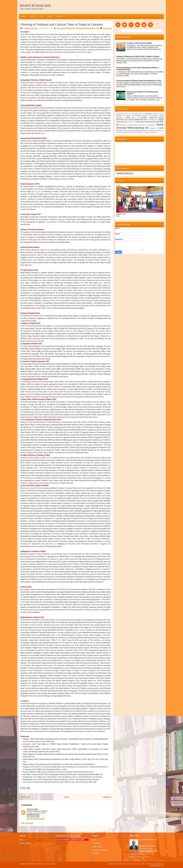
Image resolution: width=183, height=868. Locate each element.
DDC (58, 28)
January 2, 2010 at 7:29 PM (36, 813)
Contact (60, 16)
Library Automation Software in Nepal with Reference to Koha (139, 81)
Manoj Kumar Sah (31, 28)
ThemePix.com (124, 864)
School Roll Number (155, 130)
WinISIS (153, 132)
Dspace (155, 114)
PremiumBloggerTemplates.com (155, 864)
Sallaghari (153, 128)
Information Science (141, 116)
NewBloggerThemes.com (157, 865)
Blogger (53, 864)
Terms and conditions (100, 850)
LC (136, 118)
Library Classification (68, 28)
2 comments (107, 28)
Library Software (25, 843)
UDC (147, 132)
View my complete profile (140, 857)
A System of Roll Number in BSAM (139, 43)
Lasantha (142, 864)
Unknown (30, 809)
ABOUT (33, 16)
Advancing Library (122, 114)
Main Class (130, 122)
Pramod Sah (123, 125)
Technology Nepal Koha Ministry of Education (130, 132)
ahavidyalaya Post (137, 114)
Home (23, 16)
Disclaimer (96, 843)
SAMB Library (123, 130)
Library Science (151, 120)
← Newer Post (25, 797)
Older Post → (108, 797)
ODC (42, 16)
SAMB (161, 128)
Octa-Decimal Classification (86, 28)
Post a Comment (27, 823)
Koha (128, 118)
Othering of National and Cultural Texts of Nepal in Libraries (62, 24)
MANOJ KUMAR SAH (35, 5)
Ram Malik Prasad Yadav (137, 125)
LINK (50, 16)
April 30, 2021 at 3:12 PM (36, 819)
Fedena (128, 116)
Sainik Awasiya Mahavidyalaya (140, 126)
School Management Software (138, 130)
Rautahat (151, 125)
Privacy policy (97, 847)
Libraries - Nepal (147, 118)
